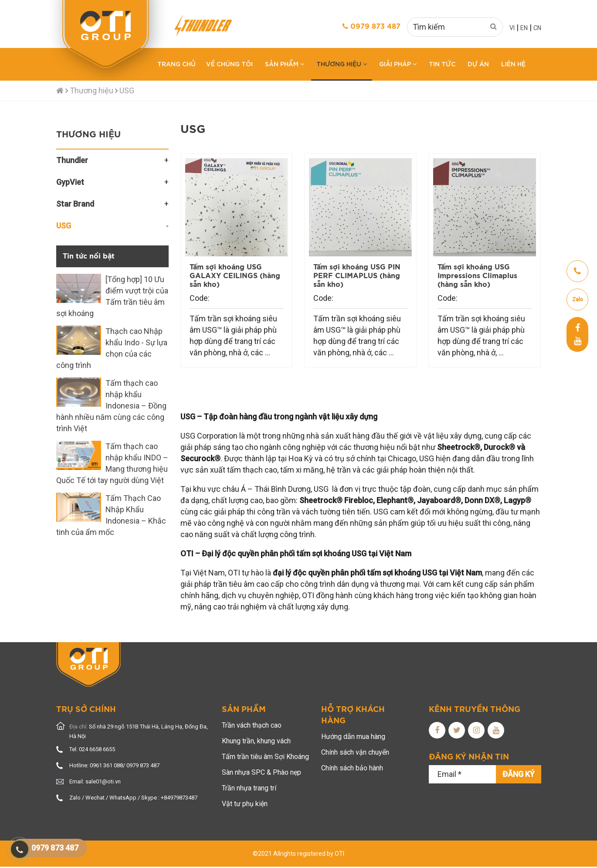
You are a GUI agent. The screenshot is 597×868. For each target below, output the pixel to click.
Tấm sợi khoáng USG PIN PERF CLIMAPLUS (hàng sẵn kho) (357, 276)
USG (127, 90)
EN (524, 28)
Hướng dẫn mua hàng (353, 737)
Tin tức (442, 63)
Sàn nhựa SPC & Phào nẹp (261, 772)
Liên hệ (513, 63)
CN (537, 28)
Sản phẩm (285, 63)
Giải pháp (398, 63)
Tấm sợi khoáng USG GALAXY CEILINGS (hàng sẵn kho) (235, 276)
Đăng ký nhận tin (469, 757)
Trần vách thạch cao (252, 725)
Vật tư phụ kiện (245, 804)
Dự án (478, 63)
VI (512, 28)
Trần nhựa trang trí (249, 788)
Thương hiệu (342, 63)
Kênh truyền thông (475, 710)
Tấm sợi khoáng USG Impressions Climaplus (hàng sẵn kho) (477, 276)
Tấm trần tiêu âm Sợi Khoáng (265, 757)
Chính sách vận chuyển (355, 752)
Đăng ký (519, 774)
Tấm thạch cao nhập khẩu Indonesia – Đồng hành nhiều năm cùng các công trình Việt (111, 406)
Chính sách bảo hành (352, 768)
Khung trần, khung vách (256, 741)
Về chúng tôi (229, 63)
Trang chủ (176, 63)
